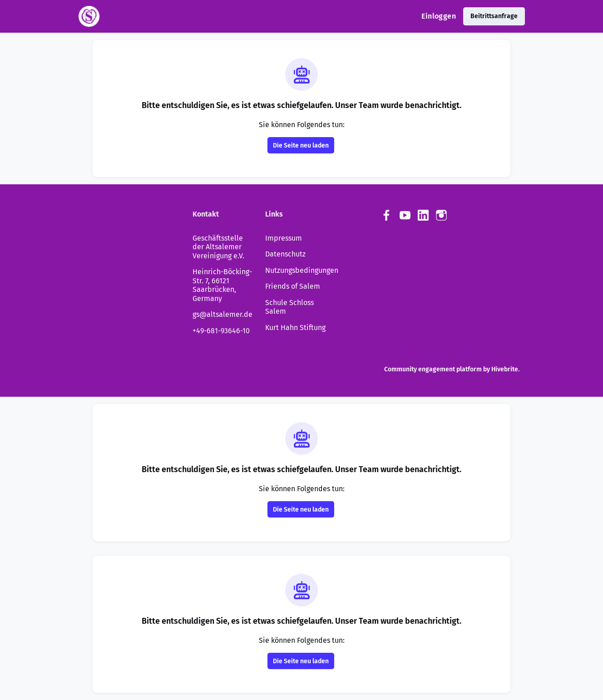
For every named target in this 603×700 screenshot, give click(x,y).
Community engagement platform (433, 369)
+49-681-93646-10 (221, 331)
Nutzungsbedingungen (302, 270)
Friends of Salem (293, 286)
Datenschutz (285, 254)
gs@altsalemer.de (222, 314)
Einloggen (439, 16)
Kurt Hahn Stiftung (295, 328)
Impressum (284, 238)
